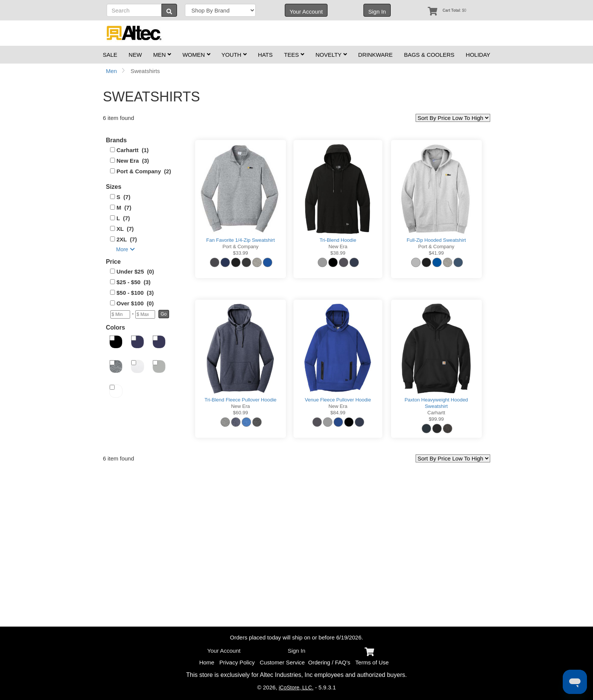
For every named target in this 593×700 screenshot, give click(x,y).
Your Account (306, 12)
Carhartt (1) (133, 150)
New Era (338, 247)
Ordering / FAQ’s (329, 662)
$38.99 (338, 253)
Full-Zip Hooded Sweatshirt (436, 240)
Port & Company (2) (144, 171)
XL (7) (125, 229)
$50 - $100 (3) (135, 293)
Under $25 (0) (135, 271)
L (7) (123, 218)
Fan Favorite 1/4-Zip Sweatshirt (240, 240)
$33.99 (241, 253)
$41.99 (436, 253)
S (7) (123, 197)
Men (162, 55)
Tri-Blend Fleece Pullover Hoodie (241, 400)
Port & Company (240, 247)
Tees (294, 55)
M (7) (124, 208)
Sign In (377, 12)
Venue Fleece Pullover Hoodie (338, 400)
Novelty (331, 55)
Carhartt (436, 413)
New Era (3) (133, 161)
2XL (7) (127, 239)
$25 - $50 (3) (134, 282)
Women (196, 55)
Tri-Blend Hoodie (338, 240)
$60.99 (241, 413)
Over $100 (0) (135, 303)
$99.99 (436, 419)
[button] (164, 314)
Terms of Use (372, 662)
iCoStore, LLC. (296, 688)
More (125, 249)
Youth (234, 55)
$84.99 (338, 413)
